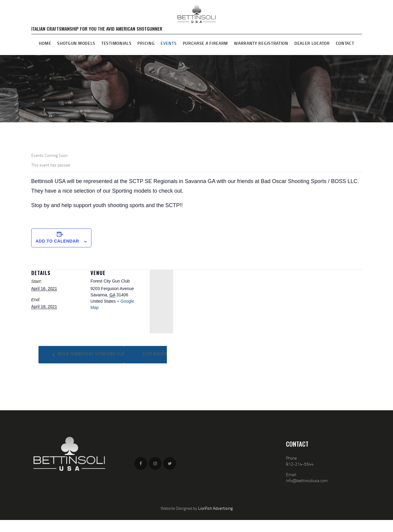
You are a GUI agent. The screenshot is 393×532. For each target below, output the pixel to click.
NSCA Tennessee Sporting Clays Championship (109, 354)
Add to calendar (57, 241)
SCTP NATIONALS (160, 354)
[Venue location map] (161, 302)
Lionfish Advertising (215, 508)
